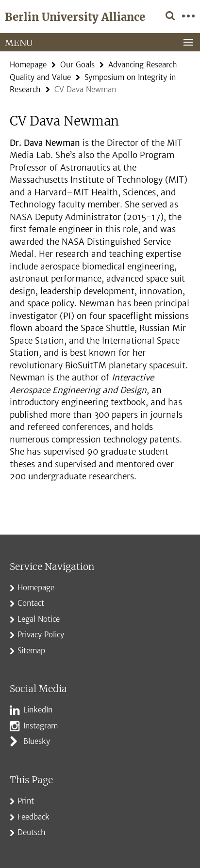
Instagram (41, 726)
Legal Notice (39, 619)
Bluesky (37, 741)
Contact (31, 603)
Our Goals (77, 65)
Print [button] (26, 801)
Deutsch (32, 832)
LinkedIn (38, 710)
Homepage (28, 65)
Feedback (33, 817)
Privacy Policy (41, 635)
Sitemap (31, 651)
